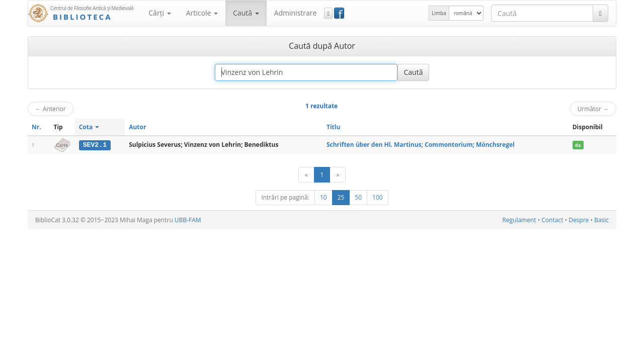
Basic (601, 220)
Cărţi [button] (159, 13)
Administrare (296, 13)
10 (324, 197)
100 (378, 197)
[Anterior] (306, 175)
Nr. (36, 127)
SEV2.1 (95, 145)
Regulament (519, 220)
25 (341, 197)
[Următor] (338, 175)
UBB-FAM (188, 220)
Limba (439, 13)
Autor (137, 127)
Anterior (51, 109)
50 (358, 197)
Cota (89, 127)
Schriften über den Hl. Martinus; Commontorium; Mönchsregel (421, 145)
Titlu (333, 127)
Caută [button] (246, 13)
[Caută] (600, 13)
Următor (593, 109)
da (578, 145)
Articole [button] (202, 13)
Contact (552, 220)
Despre (579, 220)
